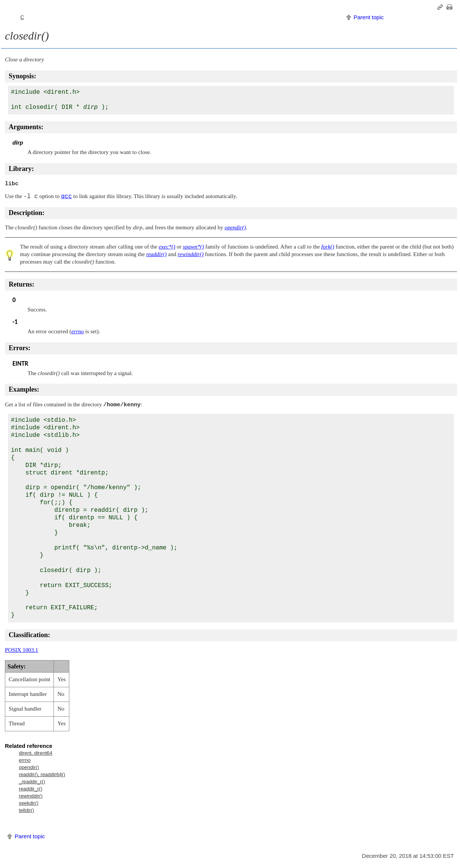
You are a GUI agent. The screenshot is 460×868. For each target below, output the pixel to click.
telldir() (27, 810)
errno (25, 760)
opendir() (29, 767)
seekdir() (29, 803)
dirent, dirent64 (36, 753)
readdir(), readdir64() (42, 774)
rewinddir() (31, 796)
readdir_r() (31, 789)
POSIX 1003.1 (21, 650)
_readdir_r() (32, 782)
